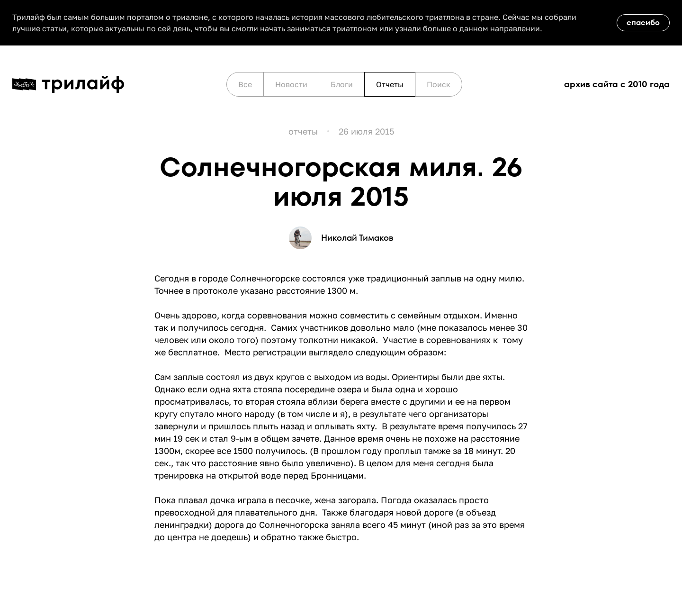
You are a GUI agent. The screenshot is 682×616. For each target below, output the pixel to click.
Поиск (439, 84)
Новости (291, 84)
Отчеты (390, 84)
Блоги (342, 84)
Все (245, 84)
